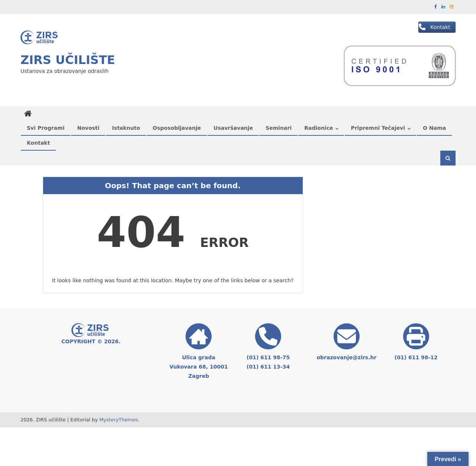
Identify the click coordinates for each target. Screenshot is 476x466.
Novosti (88, 128)
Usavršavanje (233, 128)
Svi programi (46, 128)
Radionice (319, 128)
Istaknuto (126, 128)
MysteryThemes (118, 420)
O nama (434, 128)
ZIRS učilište (68, 60)
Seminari (279, 128)
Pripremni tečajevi (378, 128)
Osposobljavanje (177, 128)
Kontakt (38, 143)
